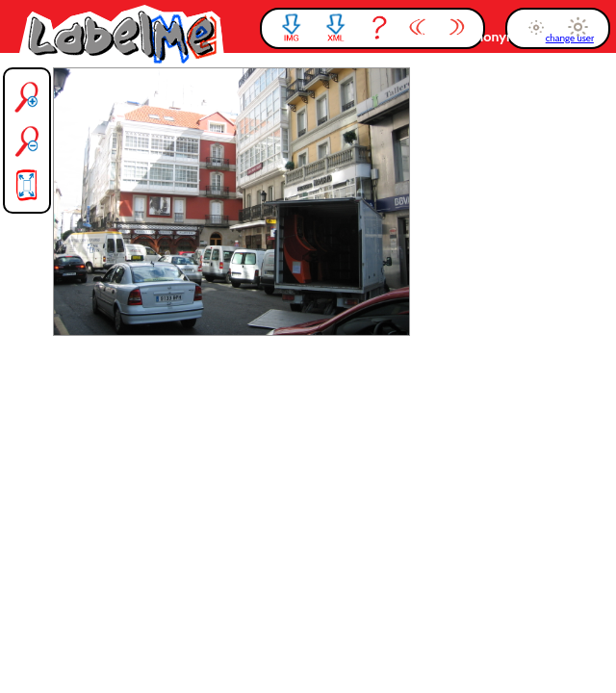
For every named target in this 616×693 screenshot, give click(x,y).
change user (570, 38)
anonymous (506, 37)
